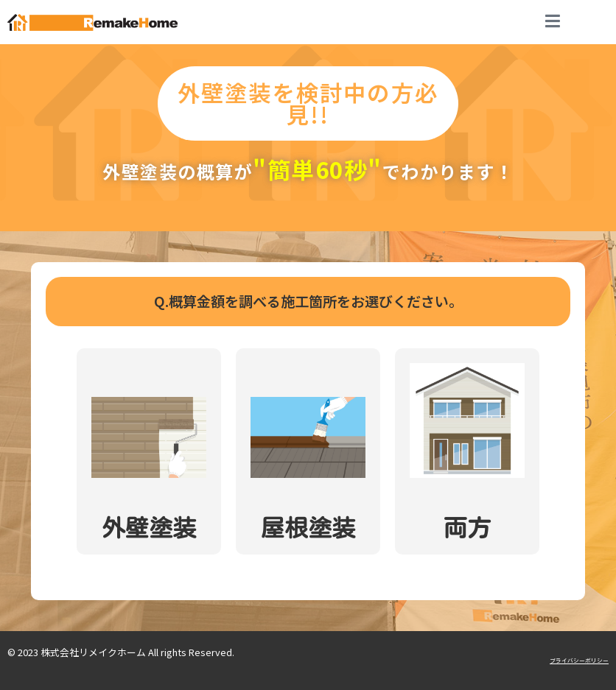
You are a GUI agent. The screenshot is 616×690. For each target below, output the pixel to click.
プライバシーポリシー (579, 661)
